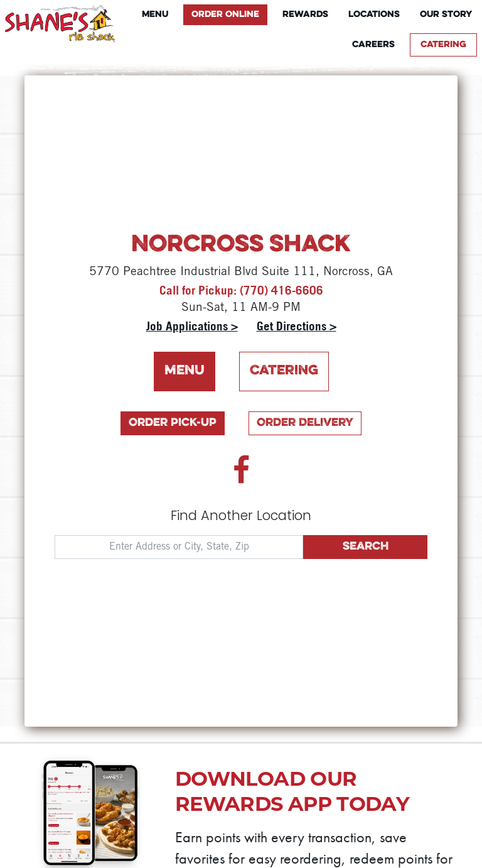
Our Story (446, 15)
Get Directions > (297, 326)
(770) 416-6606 (281, 290)
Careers (373, 45)
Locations (374, 15)
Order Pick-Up (173, 423)
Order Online (225, 15)
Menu (155, 15)
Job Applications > (192, 326)
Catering (443, 45)
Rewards (305, 15)
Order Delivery (305, 423)
